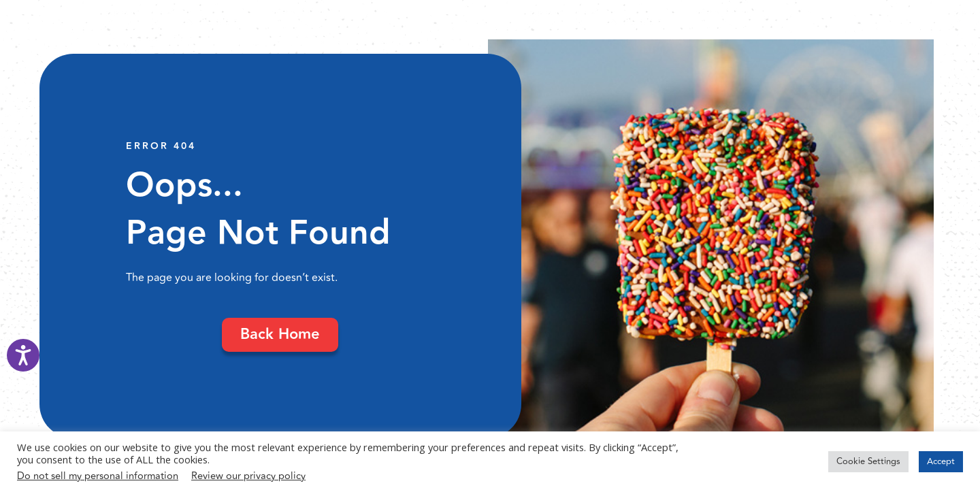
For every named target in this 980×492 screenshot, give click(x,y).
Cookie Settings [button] (868, 461)
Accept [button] (941, 461)
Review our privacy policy (248, 476)
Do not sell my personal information (98, 476)
